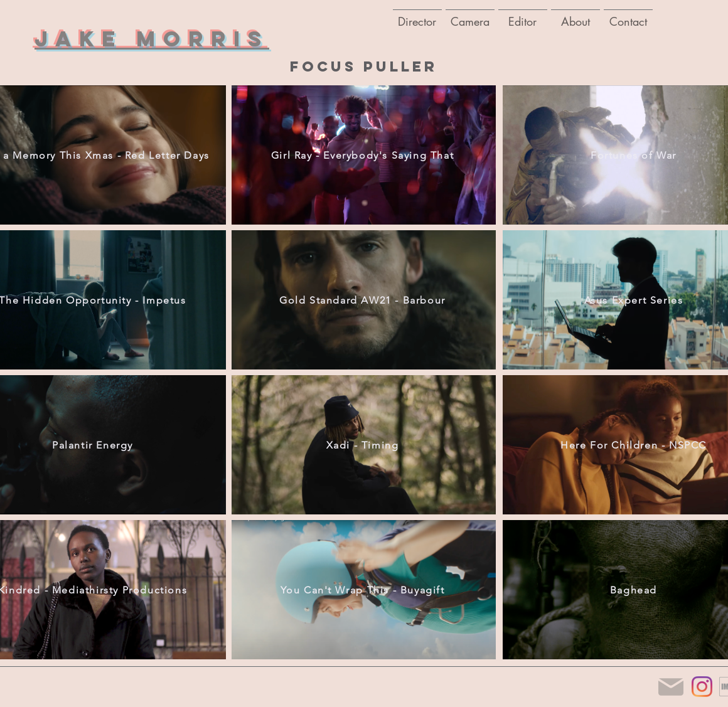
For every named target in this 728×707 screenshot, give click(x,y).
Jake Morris (152, 39)
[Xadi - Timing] (364, 445)
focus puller (364, 66)
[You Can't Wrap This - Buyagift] (364, 590)
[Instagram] (702, 687)
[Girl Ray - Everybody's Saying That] (364, 155)
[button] (470, 16)
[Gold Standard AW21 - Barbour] (364, 300)
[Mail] (671, 687)
